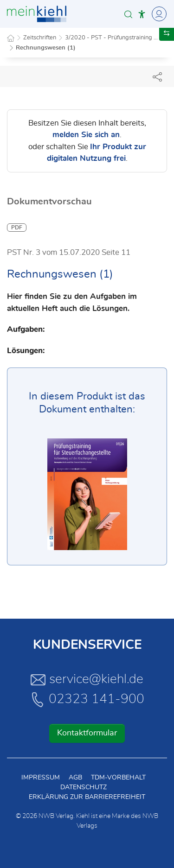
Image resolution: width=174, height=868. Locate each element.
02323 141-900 (87, 699)
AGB (75, 778)
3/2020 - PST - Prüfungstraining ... (111, 38)
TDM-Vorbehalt (118, 778)
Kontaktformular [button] (87, 733)
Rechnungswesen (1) (46, 48)
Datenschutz (84, 787)
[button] (128, 14)
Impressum (41, 778)
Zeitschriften (40, 38)
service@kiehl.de (87, 679)
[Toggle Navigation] (158, 14)
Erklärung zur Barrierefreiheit (87, 797)
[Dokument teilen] (157, 76)
